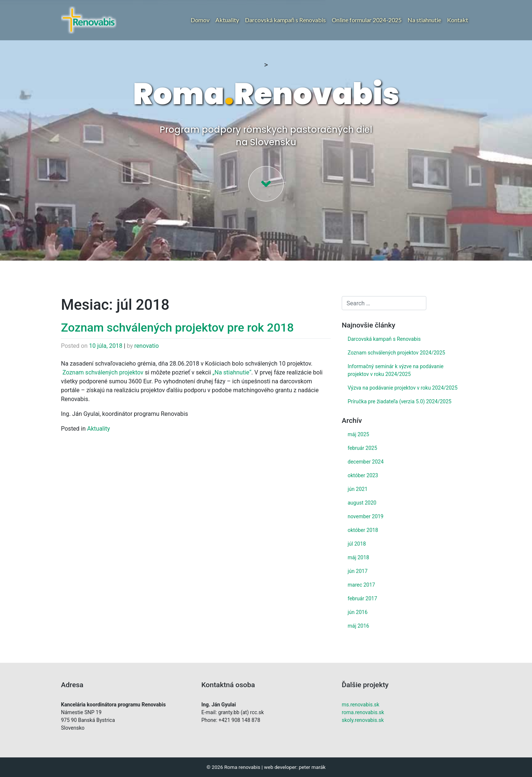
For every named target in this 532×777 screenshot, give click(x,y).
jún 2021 (358, 489)
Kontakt (458, 20)
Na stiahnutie (424, 20)
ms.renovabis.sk (361, 705)
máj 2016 (358, 626)
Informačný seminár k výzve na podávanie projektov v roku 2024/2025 (396, 370)
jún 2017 (358, 571)
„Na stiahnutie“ (232, 372)
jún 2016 (358, 612)
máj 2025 (358, 434)
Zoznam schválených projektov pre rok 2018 (177, 328)
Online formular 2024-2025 (367, 20)
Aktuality (227, 20)
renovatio (147, 346)
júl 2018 (357, 544)
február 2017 (362, 598)
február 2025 (362, 448)
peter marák (312, 767)
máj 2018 (358, 557)
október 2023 (363, 475)
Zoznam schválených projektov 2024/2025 (396, 353)
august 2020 (362, 503)
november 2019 (366, 516)
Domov (200, 20)
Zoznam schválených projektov (103, 372)
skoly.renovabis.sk (363, 720)
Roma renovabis (242, 767)
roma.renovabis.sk (363, 712)
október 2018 (363, 530)
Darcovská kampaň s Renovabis (285, 20)
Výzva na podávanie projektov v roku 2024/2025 (403, 388)
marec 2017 (361, 585)
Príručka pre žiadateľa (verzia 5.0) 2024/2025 (400, 401)
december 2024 (366, 462)
